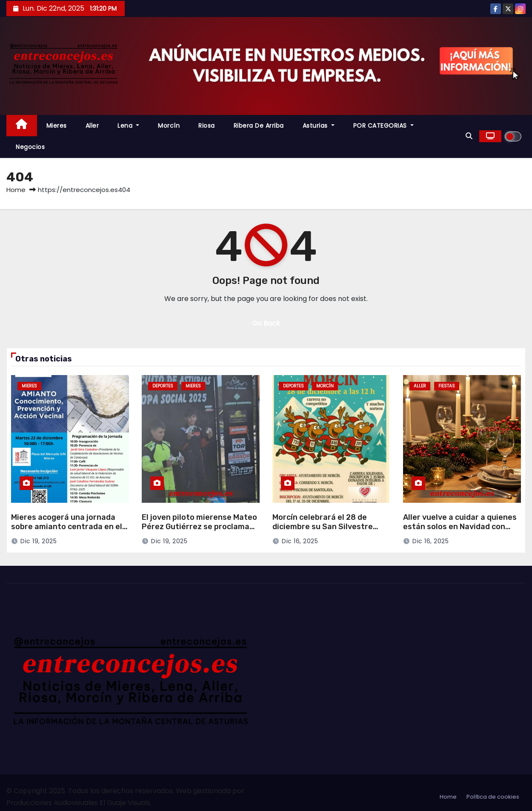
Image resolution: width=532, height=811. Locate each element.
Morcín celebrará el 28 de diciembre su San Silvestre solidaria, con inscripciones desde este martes (323, 532)
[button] (469, 136)
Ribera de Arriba (259, 126)
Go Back (266, 323)
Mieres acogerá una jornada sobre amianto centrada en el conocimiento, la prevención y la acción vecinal (67, 532)
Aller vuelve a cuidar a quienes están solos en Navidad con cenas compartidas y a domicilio (460, 532)
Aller (92, 126)
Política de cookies (493, 797)
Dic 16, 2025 (300, 541)
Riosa (207, 126)
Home (16, 190)
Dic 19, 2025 (39, 541)
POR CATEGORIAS (383, 126)
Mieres (57, 126)
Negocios (30, 147)
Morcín (169, 126)
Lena (128, 126)
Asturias (319, 126)
